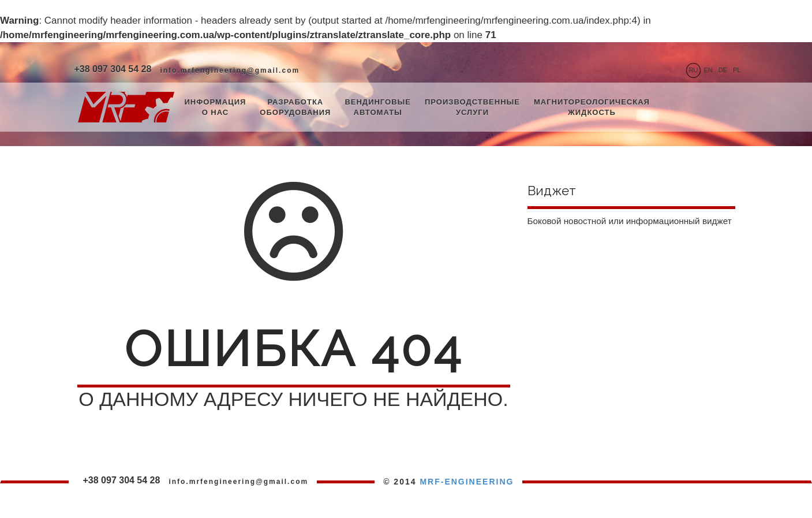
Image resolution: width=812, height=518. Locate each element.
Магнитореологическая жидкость (592, 107)
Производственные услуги (472, 107)
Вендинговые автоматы (378, 107)
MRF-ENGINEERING (467, 482)
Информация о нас (216, 107)
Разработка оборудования (295, 107)
